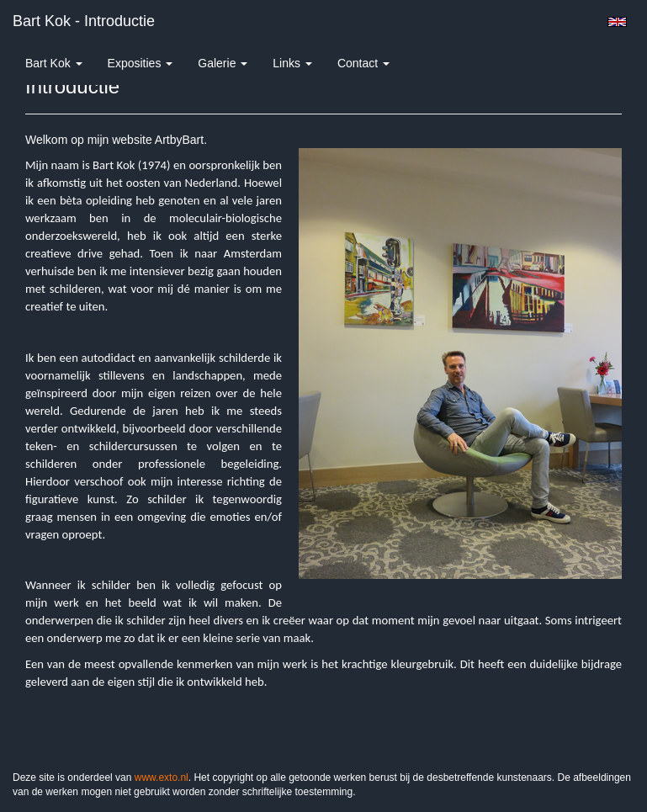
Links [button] (292, 63)
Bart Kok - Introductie (84, 21)
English (617, 22)
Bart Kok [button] (54, 63)
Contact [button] (363, 63)
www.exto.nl (162, 778)
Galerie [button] (223, 63)
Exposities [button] (141, 63)
